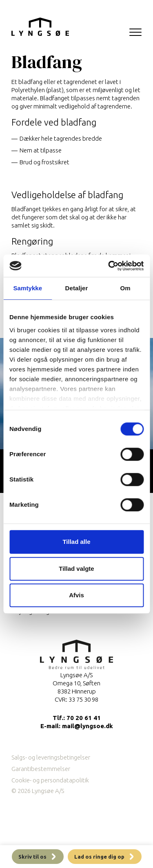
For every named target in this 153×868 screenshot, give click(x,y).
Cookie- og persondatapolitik (50, 780)
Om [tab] (125, 288)
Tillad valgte (76, 569)
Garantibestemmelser (41, 769)
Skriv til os (32, 857)
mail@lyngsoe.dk (88, 726)
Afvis (76, 595)
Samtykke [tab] (28, 288)
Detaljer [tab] (77, 288)
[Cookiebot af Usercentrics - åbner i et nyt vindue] (109, 266)
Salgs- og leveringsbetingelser (51, 757)
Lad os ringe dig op (99, 857)
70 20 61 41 (84, 718)
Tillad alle (76, 542)
